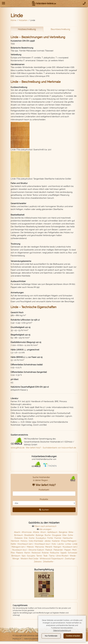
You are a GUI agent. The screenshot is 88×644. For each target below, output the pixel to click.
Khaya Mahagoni (69, 542)
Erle (26, 539)
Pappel (68, 551)
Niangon (57, 548)
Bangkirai (63, 533)
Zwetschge (70, 560)
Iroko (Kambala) (36, 542)
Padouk (49, 551)
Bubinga (40, 536)
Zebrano (38, 563)
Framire (58, 539)
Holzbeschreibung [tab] (27, 29)
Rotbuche (55, 554)
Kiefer (13, 545)
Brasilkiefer (29, 536)
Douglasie (57, 536)
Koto (54, 545)
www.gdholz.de (18, 448)
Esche (32, 539)
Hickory (24, 542)
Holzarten (23, 20)
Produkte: (44, 500)
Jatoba (47, 542)
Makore (30, 548)
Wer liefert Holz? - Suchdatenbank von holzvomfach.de (51, 448)
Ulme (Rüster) (62, 557)
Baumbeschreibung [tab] (60, 29)
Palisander (58, 551)
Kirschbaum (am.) (25, 545)
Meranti (49, 548)
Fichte (50, 539)
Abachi (17, 533)
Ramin (27, 554)
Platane (20, 554)
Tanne (39, 557)
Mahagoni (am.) (19, 548)
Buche (48, 536)
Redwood (36, 554)
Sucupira (31, 557)
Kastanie (56, 542)
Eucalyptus (41, 539)
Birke (71, 533)
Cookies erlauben (73, 636)
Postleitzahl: (44, 490)
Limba (68, 545)
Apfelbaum (52, 533)
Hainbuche (68, 539)
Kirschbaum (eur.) (42, 545)
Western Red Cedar (29, 560)
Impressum (17, 640)
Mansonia (39, 548)
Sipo (24, 557)
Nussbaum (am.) (70, 548)
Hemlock (15, 542)
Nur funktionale (51, 636)
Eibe (65, 536)
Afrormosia (27, 533)
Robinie (45, 554)
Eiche (70, 536)
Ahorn (43, 533)
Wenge (16, 560)
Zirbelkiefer (48, 563)
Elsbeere (19, 539)
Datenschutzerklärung (34, 640)
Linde (75, 545)
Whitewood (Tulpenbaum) (52, 560)
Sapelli (63, 554)
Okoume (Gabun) (36, 551)
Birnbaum (19, 536)
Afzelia (36, 533)
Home (13, 20)
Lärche (61, 545)
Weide (73, 557)
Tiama (52, 557)
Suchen (44, 511)
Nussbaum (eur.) (20, 551)
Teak (45, 557)
